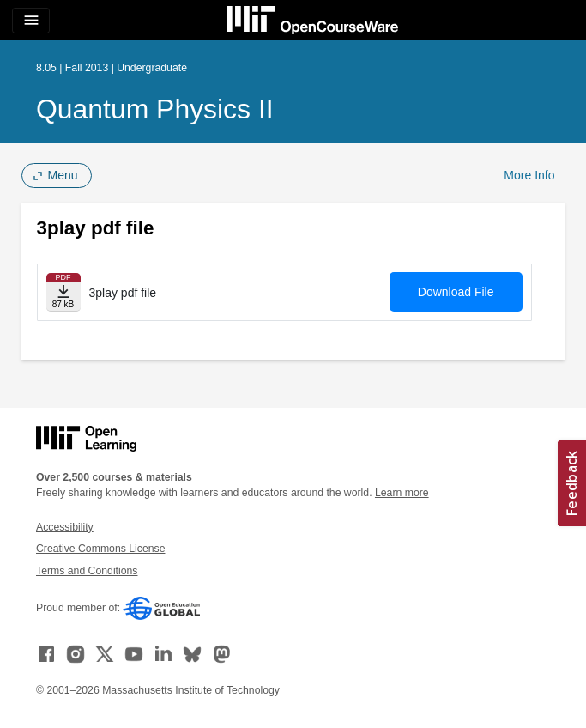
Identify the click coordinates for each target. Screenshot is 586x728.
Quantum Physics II (155, 109)
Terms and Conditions (87, 571)
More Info (529, 175)
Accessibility (65, 527)
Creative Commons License (100, 549)
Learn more (402, 493)
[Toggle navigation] (31, 21)
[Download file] (63, 292)
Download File (456, 292)
